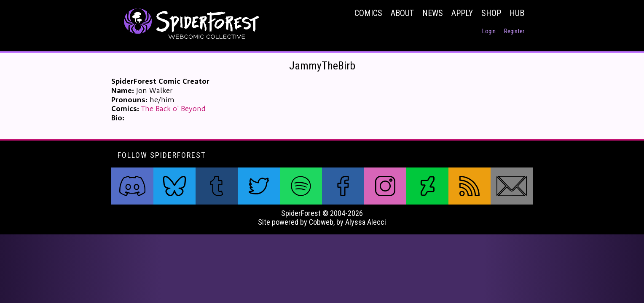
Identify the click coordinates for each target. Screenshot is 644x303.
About (402, 13)
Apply (462, 13)
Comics (368, 13)
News (433, 13)
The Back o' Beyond (173, 108)
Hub (517, 13)
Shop (491, 13)
